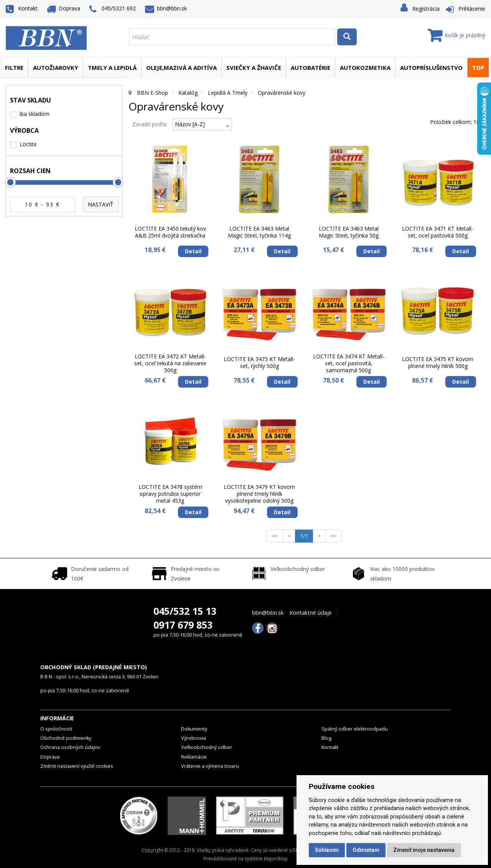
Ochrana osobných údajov (70, 747)
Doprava (64, 8)
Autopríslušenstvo (431, 68)
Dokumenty (194, 729)
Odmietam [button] (366, 850)
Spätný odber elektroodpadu (355, 729)
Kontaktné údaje (311, 613)
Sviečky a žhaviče (254, 68)
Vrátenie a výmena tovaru (210, 766)
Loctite (28, 144)
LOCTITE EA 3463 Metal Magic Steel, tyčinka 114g (259, 232)
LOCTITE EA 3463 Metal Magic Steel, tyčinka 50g (349, 232)
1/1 (306, 536)
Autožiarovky (56, 68)
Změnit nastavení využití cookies (77, 766)
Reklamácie (194, 757)
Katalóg (188, 93)
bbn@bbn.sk (166, 8)
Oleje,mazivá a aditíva (181, 68)
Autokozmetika (365, 68)
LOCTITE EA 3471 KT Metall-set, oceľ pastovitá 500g (438, 232)
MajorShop (276, 859)
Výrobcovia (194, 738)
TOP (478, 68)
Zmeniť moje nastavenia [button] (424, 850)
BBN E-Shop (152, 93)
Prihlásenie (472, 9)
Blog (326, 738)
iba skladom (35, 114)
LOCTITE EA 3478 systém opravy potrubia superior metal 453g (170, 494)
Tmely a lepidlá (112, 68)
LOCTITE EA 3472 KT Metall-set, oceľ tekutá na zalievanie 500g (170, 363)
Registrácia (426, 9)
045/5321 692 (113, 9)
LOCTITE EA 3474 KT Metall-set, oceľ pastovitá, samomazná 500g (349, 363)
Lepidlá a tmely (228, 93)
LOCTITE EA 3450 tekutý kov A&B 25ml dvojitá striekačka (170, 232)
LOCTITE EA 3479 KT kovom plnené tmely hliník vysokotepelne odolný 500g (259, 494)
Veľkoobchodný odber (207, 747)
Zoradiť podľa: (150, 124)
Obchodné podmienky (66, 738)
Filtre (14, 68)
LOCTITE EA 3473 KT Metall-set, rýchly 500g (259, 362)
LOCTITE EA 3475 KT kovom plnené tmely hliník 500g (438, 362)
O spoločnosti (56, 729)
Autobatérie (311, 68)
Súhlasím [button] (327, 850)
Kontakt (22, 8)
